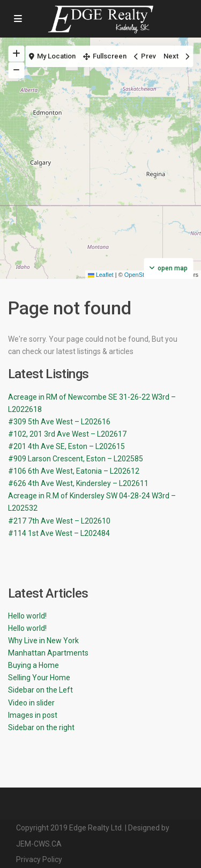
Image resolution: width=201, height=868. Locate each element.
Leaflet (101, 275)
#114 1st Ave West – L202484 (59, 533)
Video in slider (31, 703)
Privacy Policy (39, 859)
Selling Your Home (39, 678)
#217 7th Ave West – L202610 (59, 521)
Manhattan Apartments (48, 653)
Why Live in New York (43, 641)
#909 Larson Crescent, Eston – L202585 (76, 459)
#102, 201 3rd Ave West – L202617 (67, 434)
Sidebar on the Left (40, 690)
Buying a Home (33, 665)
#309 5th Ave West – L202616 (59, 422)
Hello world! (27, 616)
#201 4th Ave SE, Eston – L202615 (66, 446)
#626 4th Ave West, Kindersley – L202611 (78, 483)
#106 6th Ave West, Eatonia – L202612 (74, 471)
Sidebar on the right (41, 727)
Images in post (33, 715)
